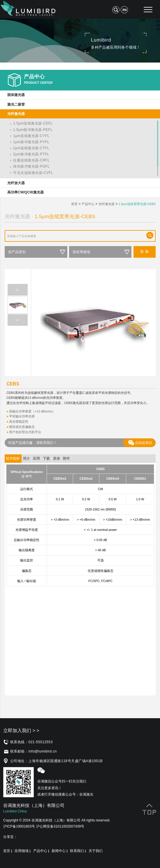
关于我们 (96, 851)
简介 (27, 458)
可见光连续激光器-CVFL (33, 173)
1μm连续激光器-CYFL (31, 136)
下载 (46, 458)
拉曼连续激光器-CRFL (31, 160)
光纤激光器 (107, 204)
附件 (66, 458)
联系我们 (77, 851)
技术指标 (13, 458)
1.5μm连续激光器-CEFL (33, 123)
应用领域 (22, 851)
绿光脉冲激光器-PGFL (31, 166)
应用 (36, 458)
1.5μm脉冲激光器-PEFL (33, 130)
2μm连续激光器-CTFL (31, 148)
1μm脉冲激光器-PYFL (31, 142)
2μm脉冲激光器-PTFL (31, 154)
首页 (74, 204)
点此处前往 (140, 443)
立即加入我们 (21, 731)
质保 (57, 458)
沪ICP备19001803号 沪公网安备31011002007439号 (44, 826)
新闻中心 (59, 851)
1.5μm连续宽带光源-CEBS (137, 204)
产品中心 (88, 204)
